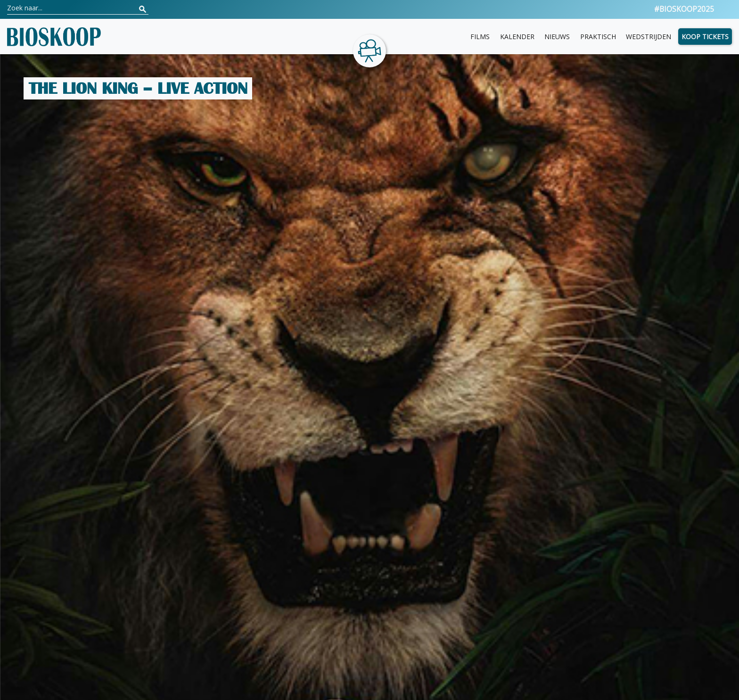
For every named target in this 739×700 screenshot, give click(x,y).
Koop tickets (705, 37)
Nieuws (557, 37)
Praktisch (598, 37)
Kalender (517, 37)
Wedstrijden (649, 37)
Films (480, 37)
